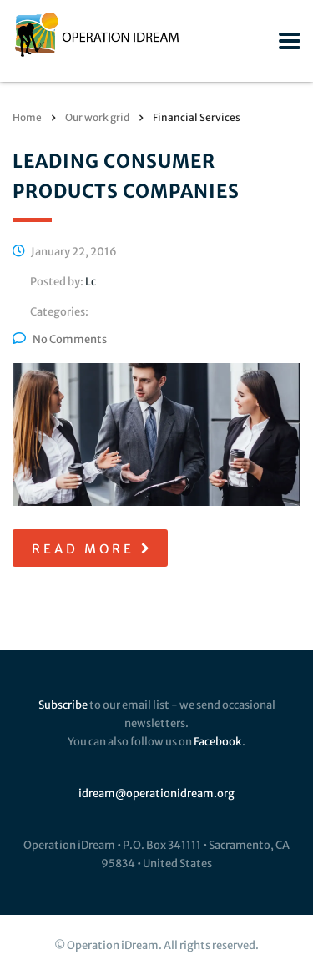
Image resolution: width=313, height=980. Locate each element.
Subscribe (63, 705)
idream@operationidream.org (156, 793)
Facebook (218, 742)
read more (92, 549)
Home (27, 117)
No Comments (60, 339)
